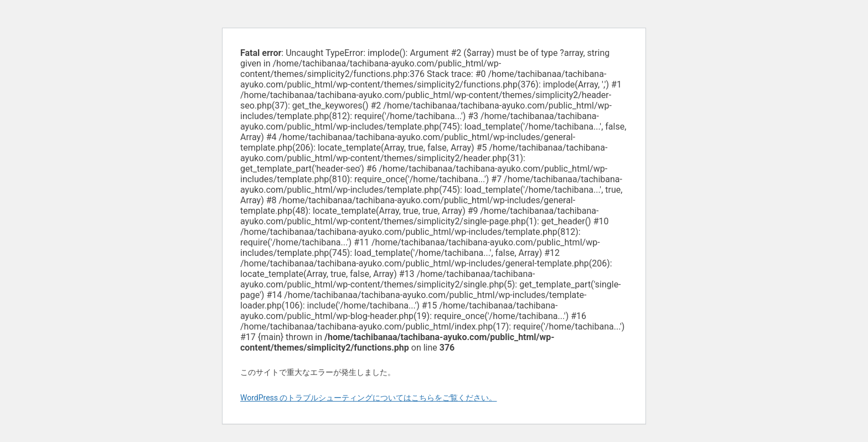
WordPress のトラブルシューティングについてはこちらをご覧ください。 (369, 398)
